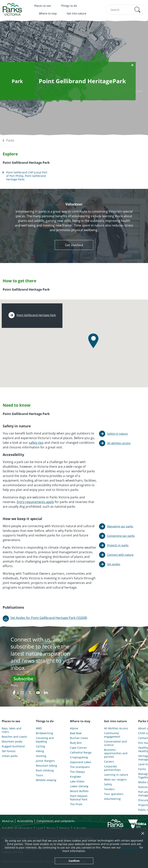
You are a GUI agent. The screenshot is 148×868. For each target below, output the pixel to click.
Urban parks (10, 756)
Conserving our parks (121, 536)
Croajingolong (79, 757)
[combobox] (125, 10)
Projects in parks (118, 545)
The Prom (76, 804)
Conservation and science (115, 743)
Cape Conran (78, 748)
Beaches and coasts (14, 737)
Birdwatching (44, 733)
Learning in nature (116, 775)
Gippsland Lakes (81, 762)
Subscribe (23, 679)
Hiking (40, 751)
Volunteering (112, 799)
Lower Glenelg (79, 786)
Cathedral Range (81, 753)
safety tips (36, 443)
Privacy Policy (130, 847)
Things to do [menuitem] (69, 6)
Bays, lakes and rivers (12, 730)
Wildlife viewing (46, 780)
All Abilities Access (116, 728)
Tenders (109, 789)
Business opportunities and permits (116, 753)
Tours (40, 775)
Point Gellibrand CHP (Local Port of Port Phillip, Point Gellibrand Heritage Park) (27, 176)
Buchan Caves (79, 738)
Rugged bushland (13, 746)
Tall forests (9, 751)
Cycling (40, 746)
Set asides (114, 564)
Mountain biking (46, 766)
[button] (137, 10)
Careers (109, 762)
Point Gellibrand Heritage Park (36, 315)
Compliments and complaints (56, 821)
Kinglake (75, 777)
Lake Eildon (77, 781)
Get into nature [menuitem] (77, 13)
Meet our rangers (115, 780)
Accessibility (25, 821)
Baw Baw (76, 733)
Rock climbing (45, 770)
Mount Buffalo (79, 791)
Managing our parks (120, 526)
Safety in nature (117, 434)
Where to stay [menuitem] (48, 13)
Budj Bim (76, 743)
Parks (10, 140)
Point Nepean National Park (79, 798)
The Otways (77, 772)
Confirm (74, 861)
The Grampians (80, 767)
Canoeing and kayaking (45, 740)
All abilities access (119, 443)
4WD (39, 728)
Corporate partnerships (112, 768)
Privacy (14, 685)
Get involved (74, 245)
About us (8, 821)
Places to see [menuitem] (43, 6)
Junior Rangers (45, 761)
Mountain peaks (12, 742)
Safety (108, 784)
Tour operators (114, 794)
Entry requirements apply (35, 502)
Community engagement (112, 735)
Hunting (41, 756)
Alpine (74, 728)
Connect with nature (120, 555)
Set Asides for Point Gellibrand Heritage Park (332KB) (49, 618)
